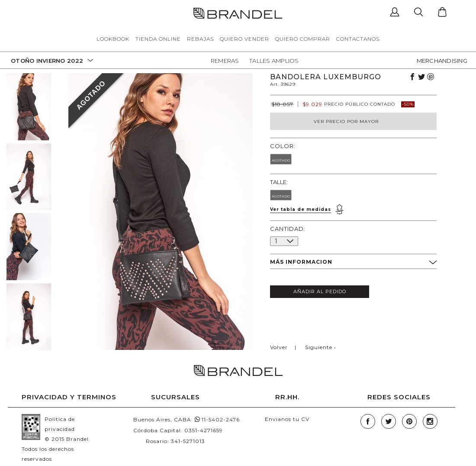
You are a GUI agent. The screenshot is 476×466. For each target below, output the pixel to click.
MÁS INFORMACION (353, 262)
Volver (279, 347)
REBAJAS (200, 39)
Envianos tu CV (287, 419)
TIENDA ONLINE (158, 39)
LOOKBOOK (113, 39)
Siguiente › (321, 347)
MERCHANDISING (442, 61)
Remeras (225, 61)
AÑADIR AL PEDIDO (320, 291)
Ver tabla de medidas (301, 209)
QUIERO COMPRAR (303, 39)
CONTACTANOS (358, 39)
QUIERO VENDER (244, 39)
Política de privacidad (60, 424)
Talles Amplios (274, 61)
